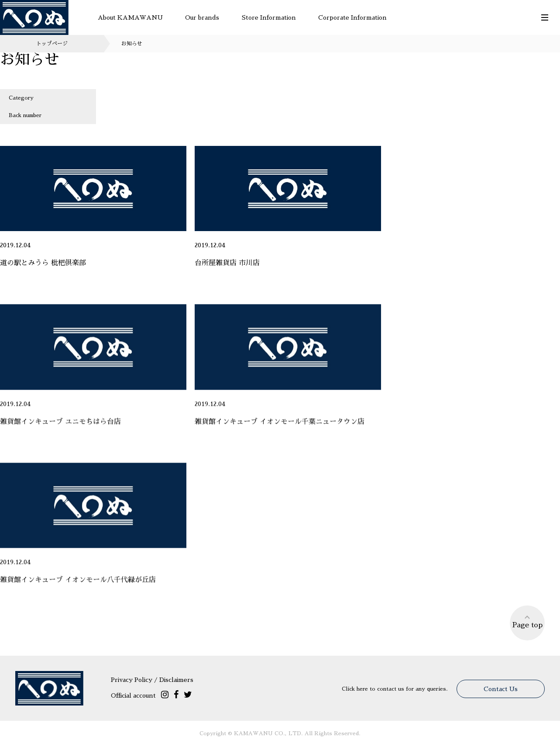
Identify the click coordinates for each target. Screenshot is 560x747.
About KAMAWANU (130, 17)
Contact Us (501, 689)
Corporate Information (352, 17)
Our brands (202, 17)
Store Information (269, 17)
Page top (527, 621)
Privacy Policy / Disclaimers (152, 680)
